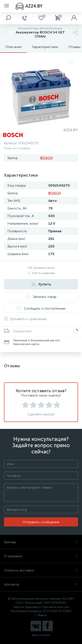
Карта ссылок (41, 635)
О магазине (41, 556)
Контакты (41, 584)
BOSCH (46, 158)
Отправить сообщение (41, 522)
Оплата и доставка (41, 570)
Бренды (41, 542)
